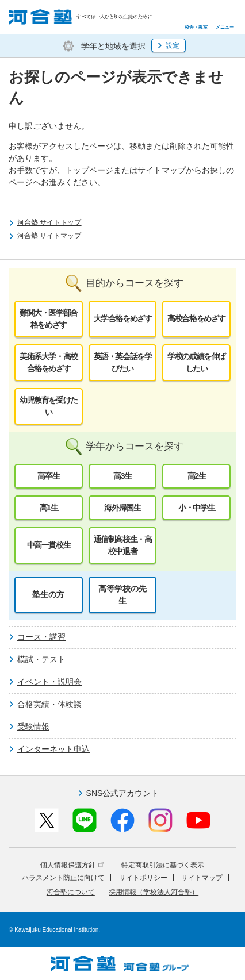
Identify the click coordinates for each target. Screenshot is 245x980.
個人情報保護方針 (72, 865)
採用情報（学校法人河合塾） (154, 892)
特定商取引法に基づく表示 (163, 865)
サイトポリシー (143, 878)
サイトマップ (202, 878)
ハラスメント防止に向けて (63, 878)
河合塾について (71, 892)
